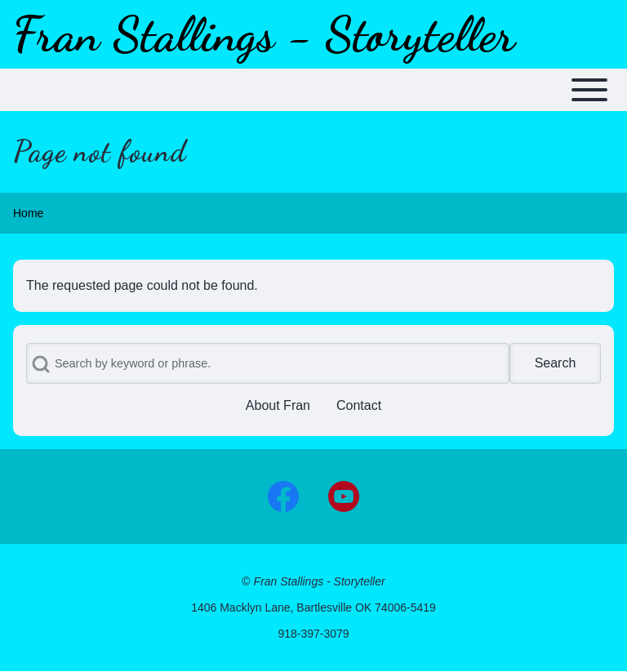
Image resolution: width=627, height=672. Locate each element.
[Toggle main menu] (313, 90)
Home (28, 213)
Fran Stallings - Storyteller (264, 34)
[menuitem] (278, 406)
